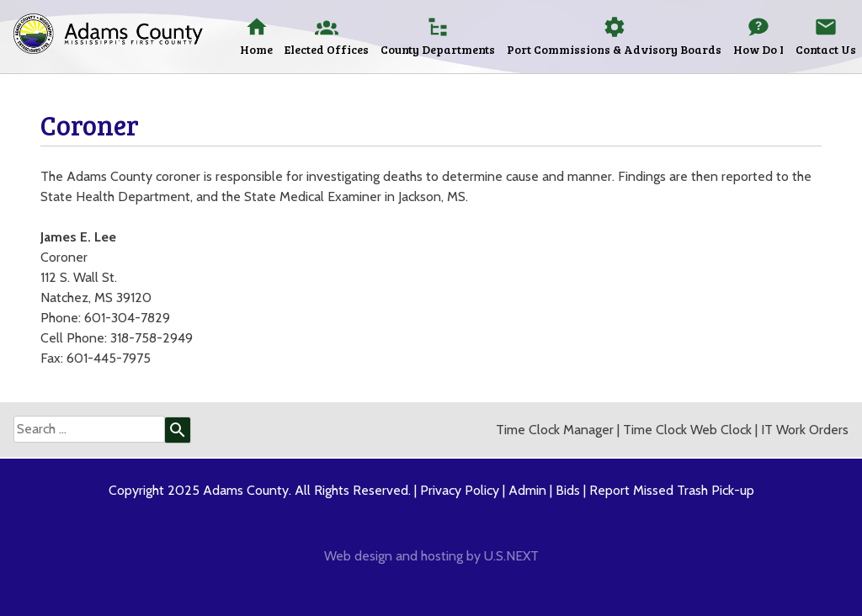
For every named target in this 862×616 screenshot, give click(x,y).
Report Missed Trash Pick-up (672, 490)
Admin (527, 490)
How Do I (758, 49)
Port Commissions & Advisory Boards (614, 49)
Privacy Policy (460, 490)
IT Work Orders (805, 430)
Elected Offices (327, 49)
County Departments (438, 49)
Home (256, 49)
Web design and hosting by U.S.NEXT (431, 556)
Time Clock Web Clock (687, 430)
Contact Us (826, 49)
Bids (568, 490)
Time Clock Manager (555, 430)
